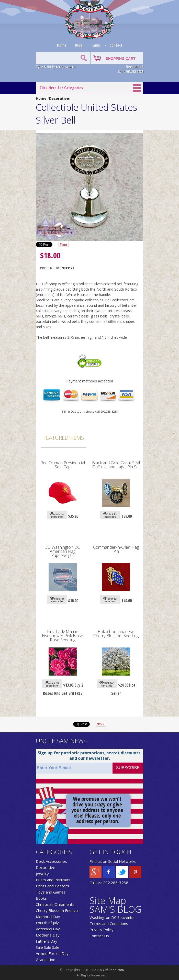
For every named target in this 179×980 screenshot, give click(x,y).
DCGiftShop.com (111, 970)
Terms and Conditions (109, 923)
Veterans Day (48, 929)
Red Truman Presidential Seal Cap (63, 465)
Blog (79, 45)
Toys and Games (51, 892)
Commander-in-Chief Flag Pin (116, 549)
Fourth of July (47, 923)
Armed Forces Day (52, 953)
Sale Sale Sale (48, 947)
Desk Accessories (51, 861)
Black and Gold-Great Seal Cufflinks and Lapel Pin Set (116, 465)
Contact (116, 45)
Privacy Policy (102, 930)
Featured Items (64, 438)
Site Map (108, 901)
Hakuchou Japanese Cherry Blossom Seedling (116, 634)
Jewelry (42, 874)
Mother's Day (48, 935)
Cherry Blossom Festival (57, 910)
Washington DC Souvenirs (112, 917)
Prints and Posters (52, 886)
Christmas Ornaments (55, 904)
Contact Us (99, 936)
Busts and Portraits (53, 880)
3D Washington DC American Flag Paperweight (63, 551)
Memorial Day (48, 917)
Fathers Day (47, 941)
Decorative (59, 98)
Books (41, 898)
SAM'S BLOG (116, 909)
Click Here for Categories (61, 88)
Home (62, 45)
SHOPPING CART (121, 59)
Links (97, 45)
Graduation (46, 960)
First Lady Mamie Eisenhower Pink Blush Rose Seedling (63, 636)
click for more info (57, 515)
